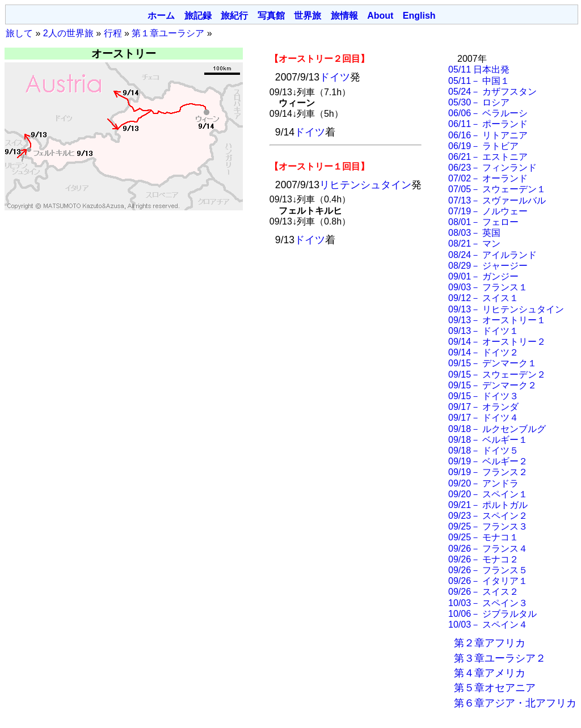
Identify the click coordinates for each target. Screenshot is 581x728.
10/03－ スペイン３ (488, 603)
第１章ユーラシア (168, 33)
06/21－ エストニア (488, 157)
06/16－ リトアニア (488, 135)
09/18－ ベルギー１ (488, 440)
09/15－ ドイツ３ (483, 396)
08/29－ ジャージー (488, 266)
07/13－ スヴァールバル (497, 200)
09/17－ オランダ (483, 407)
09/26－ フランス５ (488, 570)
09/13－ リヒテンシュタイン (506, 309)
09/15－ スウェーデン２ (497, 374)
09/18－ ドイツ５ (483, 450)
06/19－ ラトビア (483, 146)
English (419, 16)
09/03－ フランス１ (488, 287)
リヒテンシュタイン (365, 185)
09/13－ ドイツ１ (483, 331)
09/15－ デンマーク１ (492, 363)
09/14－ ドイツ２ (483, 352)
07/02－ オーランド (488, 178)
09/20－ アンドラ (483, 483)
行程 (113, 33)
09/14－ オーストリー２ (497, 342)
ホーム (161, 16)
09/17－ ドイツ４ (483, 418)
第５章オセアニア (495, 688)
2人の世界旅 (68, 33)
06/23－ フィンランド (492, 168)
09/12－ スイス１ (483, 298)
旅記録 (198, 16)
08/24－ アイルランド (492, 255)
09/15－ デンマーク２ (492, 385)
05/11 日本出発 (479, 69)
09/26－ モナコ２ (483, 559)
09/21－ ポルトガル (488, 505)
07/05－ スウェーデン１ (497, 189)
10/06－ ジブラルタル (492, 614)
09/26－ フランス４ (488, 549)
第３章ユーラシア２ (500, 658)
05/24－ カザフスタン (492, 92)
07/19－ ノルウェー (488, 211)
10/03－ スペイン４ (488, 625)
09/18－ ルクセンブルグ (497, 429)
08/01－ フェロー (483, 222)
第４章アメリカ (490, 673)
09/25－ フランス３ (488, 526)
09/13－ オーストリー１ (497, 320)
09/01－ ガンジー (483, 276)
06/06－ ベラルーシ (488, 113)
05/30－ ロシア (479, 102)
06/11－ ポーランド (488, 124)
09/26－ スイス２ (483, 592)
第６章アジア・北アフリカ (515, 703)
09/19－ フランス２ (488, 472)
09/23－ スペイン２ (488, 516)
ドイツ (335, 77)
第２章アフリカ (490, 643)
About (380, 16)
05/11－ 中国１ (479, 81)
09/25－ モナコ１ (483, 537)
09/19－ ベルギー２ (488, 461)
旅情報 (344, 16)
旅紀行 (234, 16)
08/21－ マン (474, 244)
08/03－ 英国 (474, 233)
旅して (19, 33)
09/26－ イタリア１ (488, 581)
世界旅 (308, 16)
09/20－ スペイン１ (488, 494)
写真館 (271, 16)
